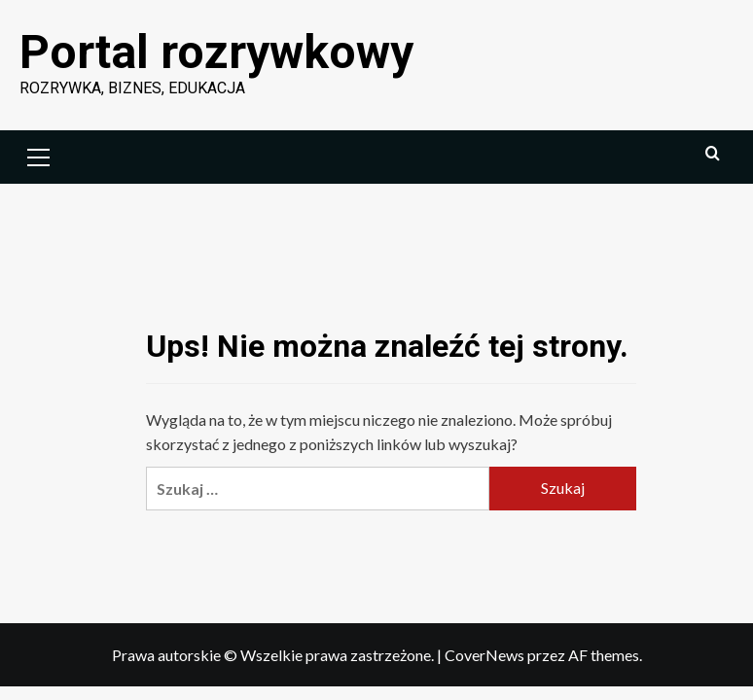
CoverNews (484, 655)
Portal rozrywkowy (216, 52)
